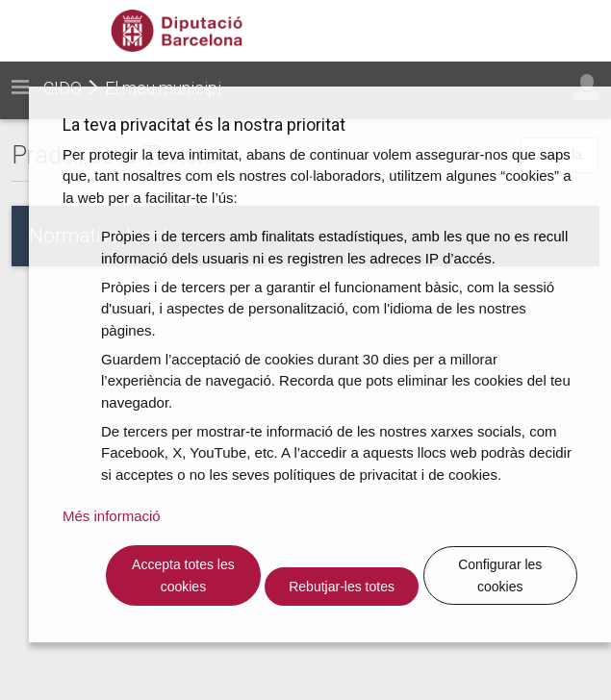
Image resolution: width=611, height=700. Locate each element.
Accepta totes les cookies (183, 575)
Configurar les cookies (500, 575)
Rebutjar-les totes (342, 587)
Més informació (112, 516)
